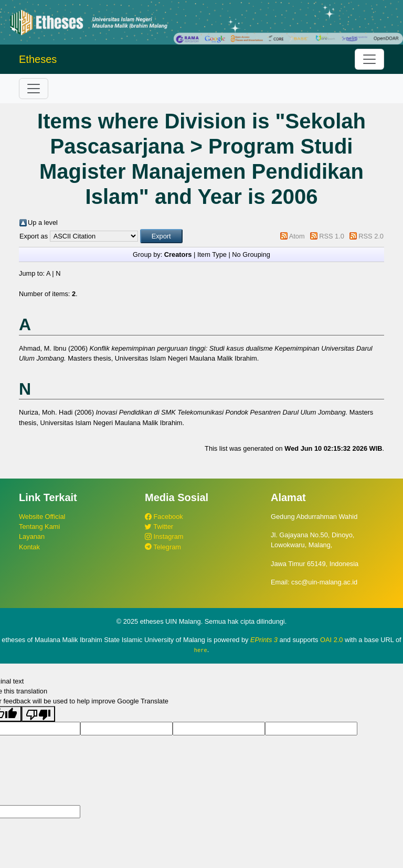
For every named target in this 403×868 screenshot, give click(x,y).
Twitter (159, 527)
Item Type (212, 254)
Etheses (38, 59)
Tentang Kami (39, 527)
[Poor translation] (38, 714)
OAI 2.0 (331, 640)
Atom (297, 236)
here (201, 650)
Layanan (32, 536)
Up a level (43, 223)
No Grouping (251, 254)
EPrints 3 (264, 640)
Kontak (29, 547)
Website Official (42, 517)
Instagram (164, 536)
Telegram (163, 547)
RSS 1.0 (332, 236)
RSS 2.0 (371, 236)
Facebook (164, 517)
